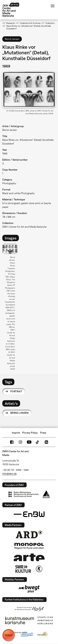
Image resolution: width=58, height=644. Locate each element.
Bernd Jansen (19, 413)
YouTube (29, 442)
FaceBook (12, 442)
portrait (16, 391)
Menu (53, 6)
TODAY (9, 635)
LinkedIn (46, 442)
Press (43, 433)
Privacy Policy (30, 433)
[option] (11, 308)
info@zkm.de (9, 474)
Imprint (16, 433)
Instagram (20, 442)
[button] (29, 89)
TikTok (38, 442)
